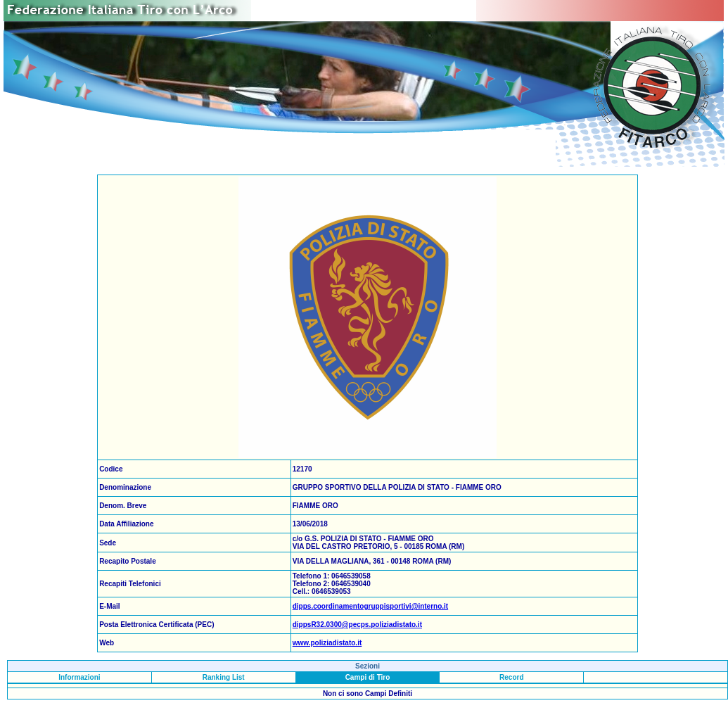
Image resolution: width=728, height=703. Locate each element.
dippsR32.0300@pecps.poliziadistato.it (357, 625)
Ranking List (224, 677)
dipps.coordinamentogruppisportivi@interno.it (370, 606)
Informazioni (79, 677)
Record (511, 677)
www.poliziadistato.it (327, 643)
